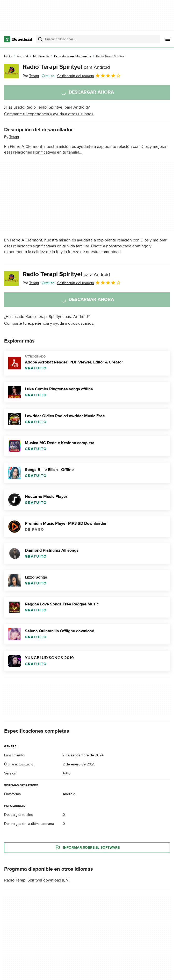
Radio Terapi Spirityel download (33, 880)
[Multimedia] (41, 57)
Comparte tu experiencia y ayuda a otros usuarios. (49, 114)
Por (31, 76)
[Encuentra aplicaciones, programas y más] (98, 39)
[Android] (22, 57)
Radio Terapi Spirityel (66, 67)
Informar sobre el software (87, 848)
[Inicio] (8, 57)
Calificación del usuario (89, 75)
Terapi (14, 137)
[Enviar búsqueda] (40, 39)
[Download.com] (18, 39)
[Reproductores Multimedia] (72, 57)
